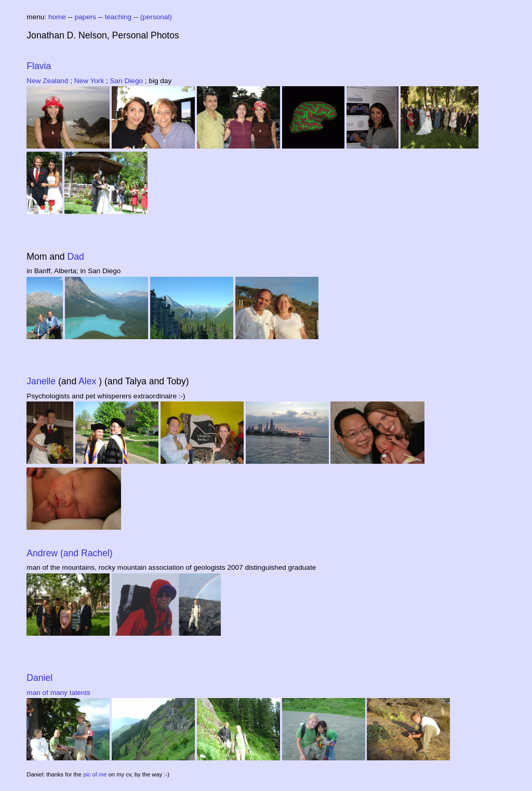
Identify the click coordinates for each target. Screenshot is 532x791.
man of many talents (58, 693)
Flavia (39, 66)
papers (87, 17)
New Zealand (48, 81)
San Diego (128, 81)
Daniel (39, 678)
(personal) (156, 17)
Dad (76, 257)
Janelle (42, 381)
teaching (119, 17)
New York (90, 81)
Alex (89, 381)
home (58, 17)
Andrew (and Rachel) (69, 553)
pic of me (96, 774)
